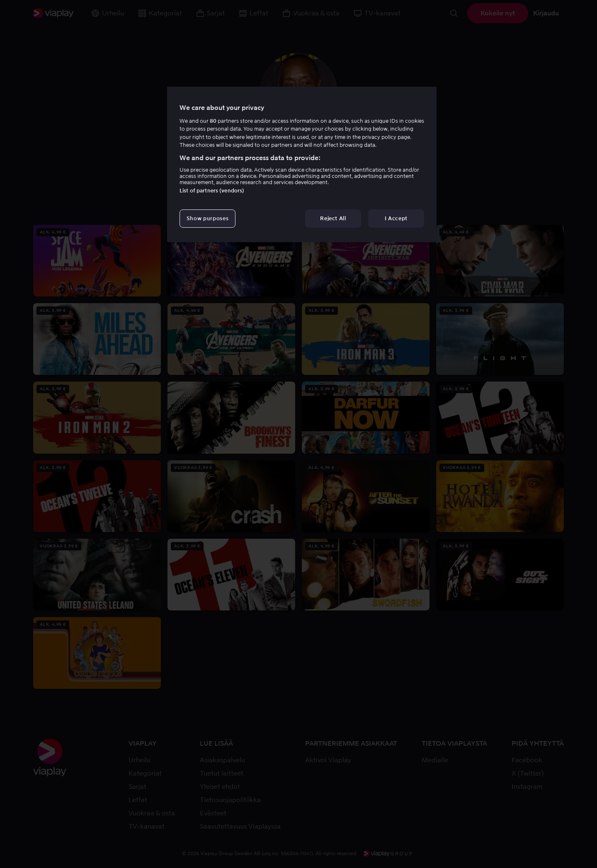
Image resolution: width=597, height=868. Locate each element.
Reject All (333, 218)
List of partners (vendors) (212, 191)
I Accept (396, 218)
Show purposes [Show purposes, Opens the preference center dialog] (207, 218)
